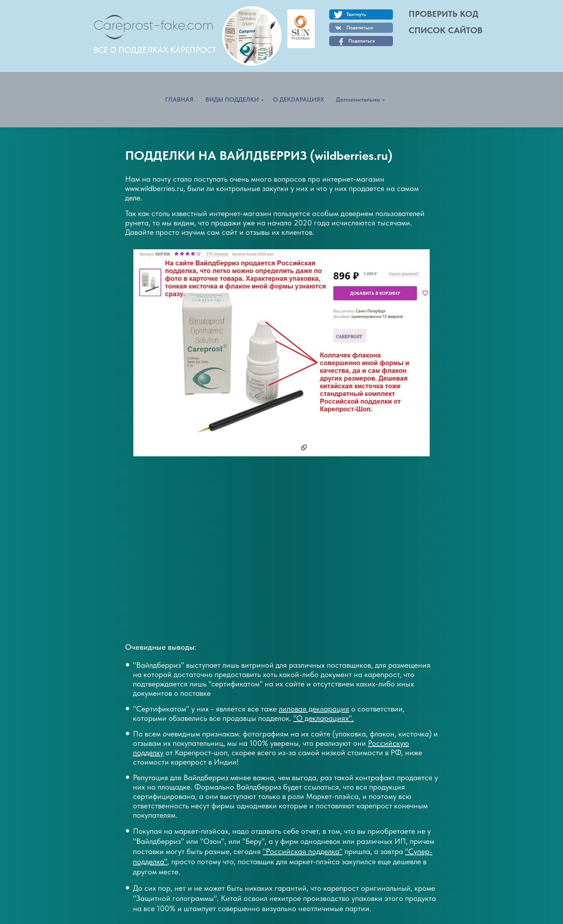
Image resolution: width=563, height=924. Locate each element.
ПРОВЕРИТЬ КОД (444, 14)
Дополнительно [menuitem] (358, 99)
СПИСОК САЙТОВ (446, 30)
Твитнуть (356, 14)
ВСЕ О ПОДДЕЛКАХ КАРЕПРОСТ (155, 50)
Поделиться (362, 41)
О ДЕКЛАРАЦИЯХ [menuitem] (299, 99)
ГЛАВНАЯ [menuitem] (179, 99)
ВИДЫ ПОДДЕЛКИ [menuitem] (232, 99)
